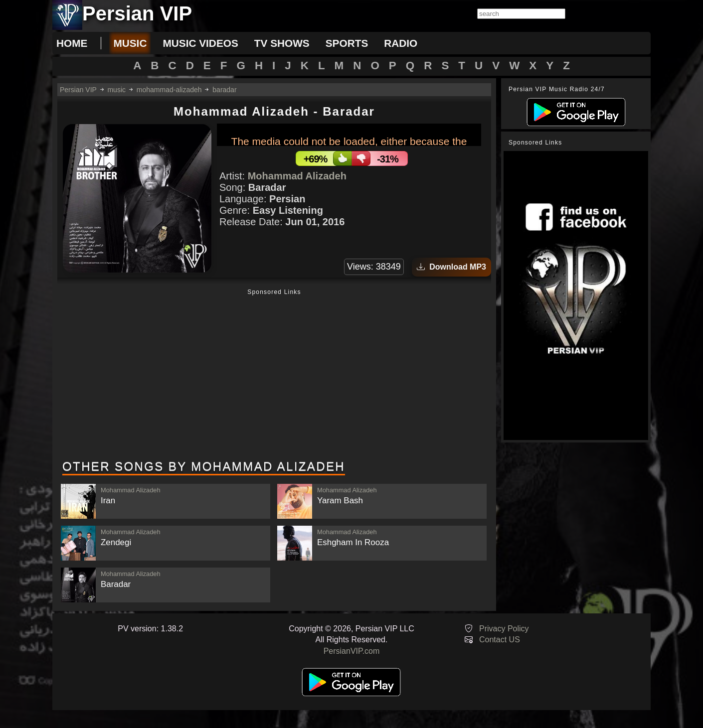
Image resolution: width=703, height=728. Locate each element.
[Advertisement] (274, 375)
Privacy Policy (504, 629)
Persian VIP (78, 90)
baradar (224, 90)
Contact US (500, 640)
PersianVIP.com (352, 651)
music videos (200, 43)
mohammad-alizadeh (169, 90)
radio (401, 43)
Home (72, 43)
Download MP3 (451, 267)
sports (347, 43)
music (130, 43)
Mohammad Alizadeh (297, 176)
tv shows (282, 43)
